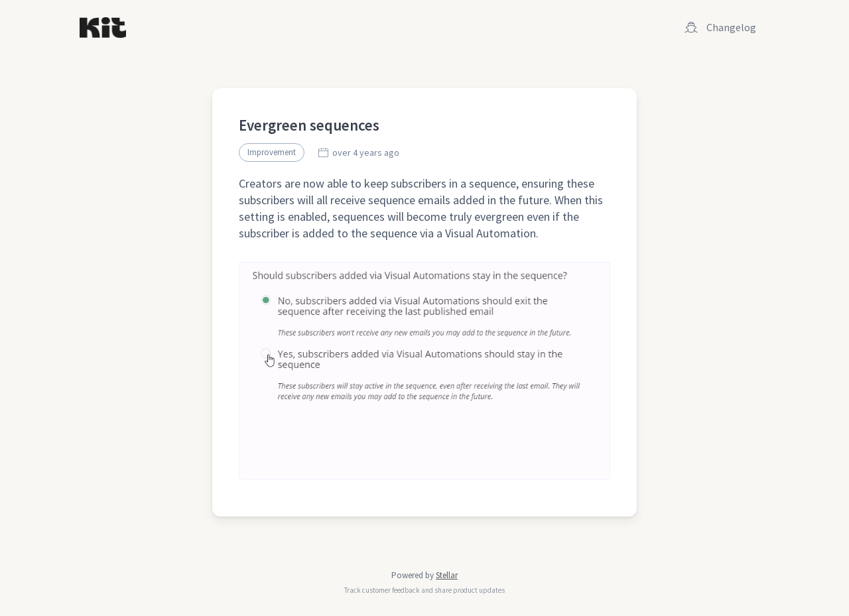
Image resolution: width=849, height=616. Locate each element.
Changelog (720, 27)
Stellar (447, 575)
